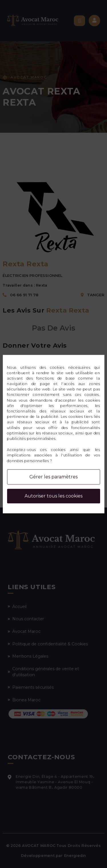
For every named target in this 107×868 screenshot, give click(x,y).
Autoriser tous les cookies (53, 496)
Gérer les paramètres (53, 477)
